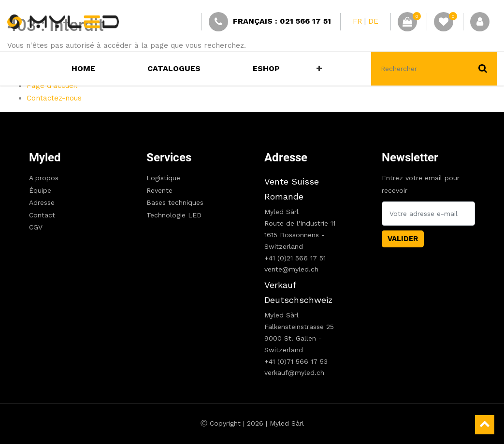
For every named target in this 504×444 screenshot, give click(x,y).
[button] (319, 69)
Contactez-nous (54, 98)
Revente (159, 190)
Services (169, 158)
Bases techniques (175, 202)
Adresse (42, 202)
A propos (44, 178)
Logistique (163, 178)
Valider (403, 239)
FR (357, 21)
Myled (45, 158)
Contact (42, 215)
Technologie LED (174, 215)
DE (373, 21)
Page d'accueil (52, 86)
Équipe (40, 190)
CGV (36, 227)
